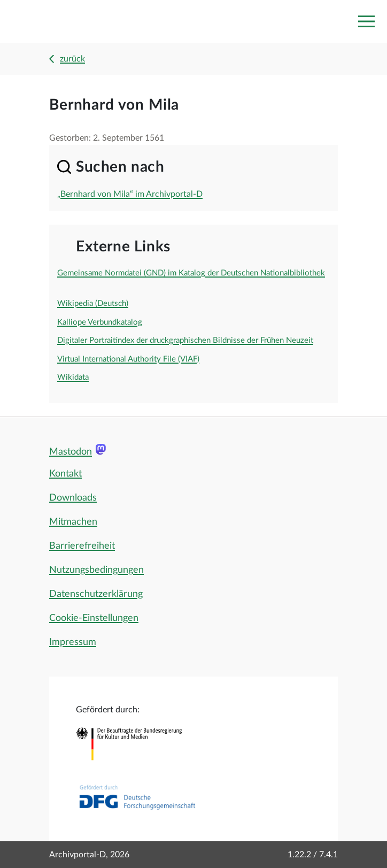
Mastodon (71, 452)
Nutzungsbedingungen (96, 570)
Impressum (73, 642)
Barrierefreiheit (82, 546)
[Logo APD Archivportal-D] (57, 22)
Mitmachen (73, 522)
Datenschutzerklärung (96, 594)
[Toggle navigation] (366, 21)
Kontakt (65, 474)
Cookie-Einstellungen (94, 618)
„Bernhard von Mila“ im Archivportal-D (130, 194)
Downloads (73, 498)
